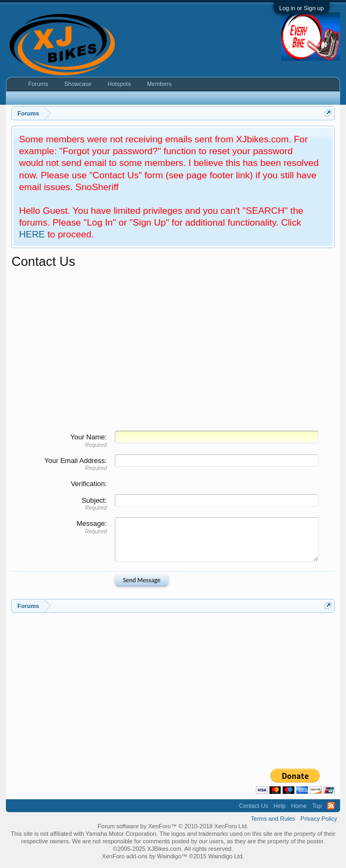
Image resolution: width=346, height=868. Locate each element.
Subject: (94, 500)
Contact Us (253, 806)
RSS (331, 806)
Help (280, 806)
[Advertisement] (173, 350)
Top (317, 806)
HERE (32, 234)
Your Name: (89, 437)
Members (159, 84)
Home (299, 806)
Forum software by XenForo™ (173, 826)
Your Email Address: (76, 461)
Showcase (78, 84)
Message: (92, 523)
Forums (38, 84)
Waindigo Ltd (225, 856)
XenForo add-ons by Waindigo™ (145, 856)
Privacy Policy (319, 819)
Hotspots (119, 84)
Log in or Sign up (301, 8)
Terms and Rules (273, 819)
